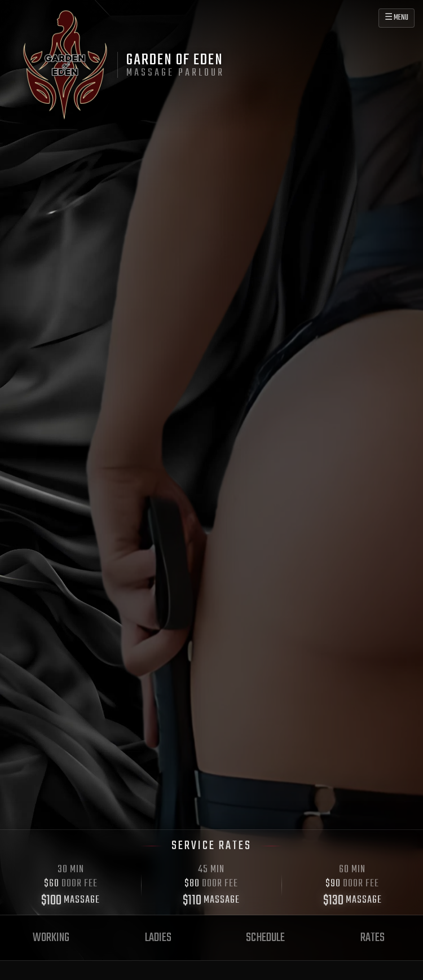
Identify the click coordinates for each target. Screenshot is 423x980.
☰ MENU (396, 18)
